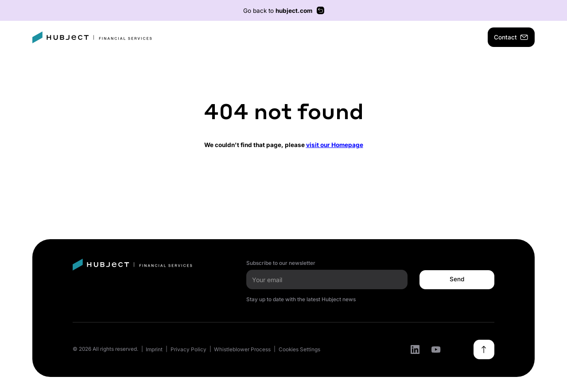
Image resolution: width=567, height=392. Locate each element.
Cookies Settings (299, 349)
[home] (92, 37)
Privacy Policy (188, 349)
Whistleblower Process (242, 349)
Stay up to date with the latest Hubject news (301, 299)
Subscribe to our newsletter (281, 263)
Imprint (154, 349)
